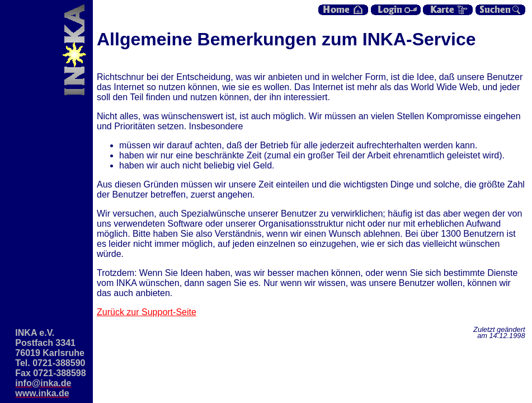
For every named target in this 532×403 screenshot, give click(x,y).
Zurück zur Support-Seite (147, 312)
